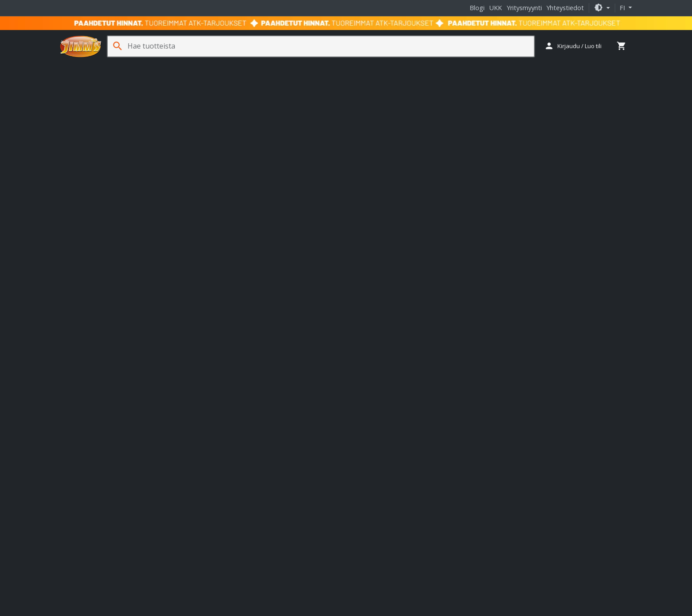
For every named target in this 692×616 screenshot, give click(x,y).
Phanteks (250, 491)
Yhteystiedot (565, 8)
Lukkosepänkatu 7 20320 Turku (242, 358)
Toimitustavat (87, 469)
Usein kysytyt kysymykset (103, 520)
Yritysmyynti (524, 8)
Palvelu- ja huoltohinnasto (104, 508)
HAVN (310, 441)
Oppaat (618, 67)
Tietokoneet (81, 67)
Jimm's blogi (369, 456)
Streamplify (227, 458)
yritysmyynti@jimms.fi (98, 387)
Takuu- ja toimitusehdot (317, 589)
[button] (602, 8)
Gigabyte (298, 482)
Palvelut (541, 67)
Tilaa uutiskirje (533, 330)
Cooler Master (299, 474)
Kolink (219, 450)
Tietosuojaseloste (384, 589)
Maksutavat (84, 482)
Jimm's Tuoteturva (93, 559)
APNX (214, 441)
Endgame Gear (274, 441)
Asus (212, 474)
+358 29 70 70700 (92, 313)
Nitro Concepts (256, 450)
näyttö (250, 204)
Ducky (237, 441)
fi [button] (623, 8)
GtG (444, 193)
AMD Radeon (317, 204)
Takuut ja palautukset (98, 495)
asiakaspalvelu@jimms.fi (102, 322)
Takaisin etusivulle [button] (346, 234)
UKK (496, 8)
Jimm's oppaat (372, 444)
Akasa (235, 474)
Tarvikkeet (366, 67)
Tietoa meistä (87, 444)
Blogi (477, 8)
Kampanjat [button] (580, 67)
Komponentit (129, 67)
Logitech (218, 491)
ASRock (261, 474)
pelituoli (278, 204)
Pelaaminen (224, 67)
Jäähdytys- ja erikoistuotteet (432, 67)
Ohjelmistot (501, 67)
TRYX (257, 458)
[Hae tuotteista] (328, 46)
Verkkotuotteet (318, 67)
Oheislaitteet (177, 67)
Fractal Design (258, 482)
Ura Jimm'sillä (86, 546)
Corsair (221, 482)
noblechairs (301, 450)
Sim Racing (269, 67)
